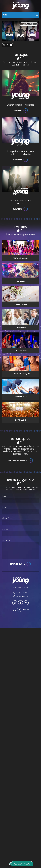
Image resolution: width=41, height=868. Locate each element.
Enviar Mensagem (18, 564)
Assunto (5, 529)
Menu (5, 15)
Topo (14, 610)
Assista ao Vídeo (28, 24)
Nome (4, 496)
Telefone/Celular (7, 518)
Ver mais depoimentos (18, 460)
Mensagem (6, 540)
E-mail (4, 507)
